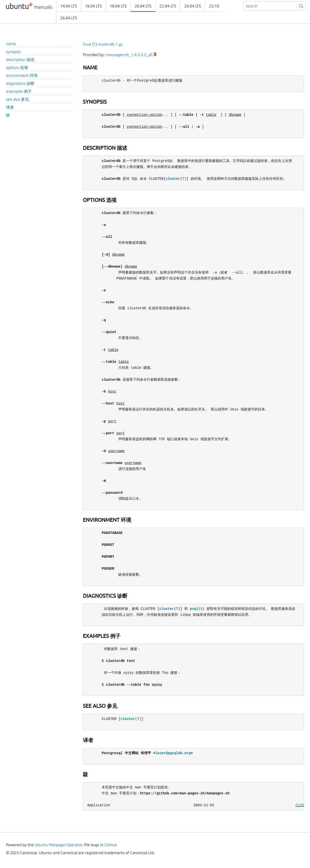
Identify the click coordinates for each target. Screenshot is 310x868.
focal (87, 44)
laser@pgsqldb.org (173, 753)
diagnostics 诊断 (20, 83)
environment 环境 (22, 75)
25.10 (214, 6)
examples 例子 (19, 91)
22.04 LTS (168, 6)
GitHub (111, 845)
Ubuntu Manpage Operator (58, 845)
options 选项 (17, 67)
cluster (173, 179)
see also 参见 (17, 99)
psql (194, 609)
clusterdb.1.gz (110, 44)
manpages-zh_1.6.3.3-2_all (129, 55)
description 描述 (20, 60)
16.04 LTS (93, 6)
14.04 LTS (69, 6)
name (11, 44)
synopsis (13, 52)
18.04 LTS (118, 6)
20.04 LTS (143, 6)
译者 (10, 107)
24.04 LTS (193, 6)
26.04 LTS (69, 18)
